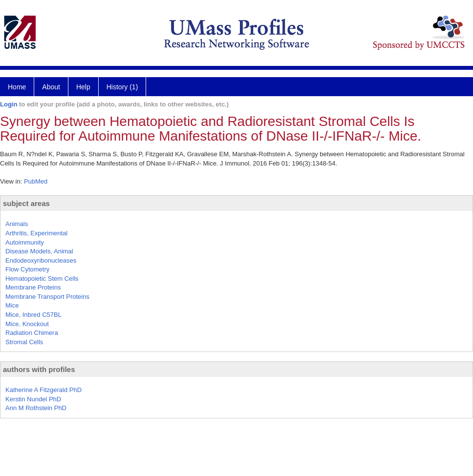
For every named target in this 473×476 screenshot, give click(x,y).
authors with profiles (39, 369)
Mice (12, 305)
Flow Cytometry (27, 269)
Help (83, 87)
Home (17, 87)
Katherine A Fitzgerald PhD (43, 390)
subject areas (26, 203)
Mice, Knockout (27, 324)
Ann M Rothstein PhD (36, 408)
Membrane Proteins (33, 287)
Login (9, 104)
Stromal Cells (24, 342)
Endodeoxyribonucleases (41, 260)
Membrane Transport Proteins (47, 297)
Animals (17, 224)
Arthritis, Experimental (36, 233)
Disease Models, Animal (39, 251)
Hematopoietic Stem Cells (42, 279)
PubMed (36, 181)
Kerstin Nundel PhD (33, 399)
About (51, 87)
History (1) (122, 87)
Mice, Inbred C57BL (33, 315)
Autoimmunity (25, 242)
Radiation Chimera (32, 333)
